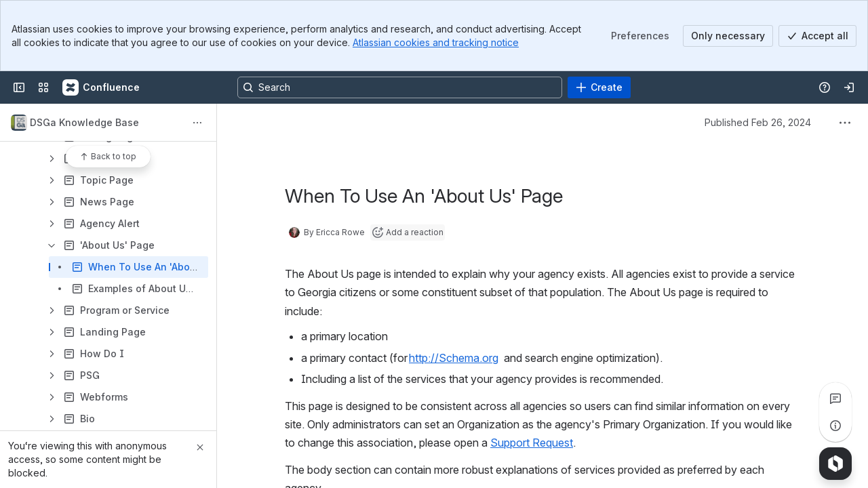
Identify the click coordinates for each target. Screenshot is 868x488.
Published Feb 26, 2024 (758, 122)
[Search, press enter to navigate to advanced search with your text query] (400, 87)
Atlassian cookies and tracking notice (436, 42)
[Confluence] (102, 87)
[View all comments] (835, 399)
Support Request (532, 443)
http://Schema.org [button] (454, 358)
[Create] (599, 87)
